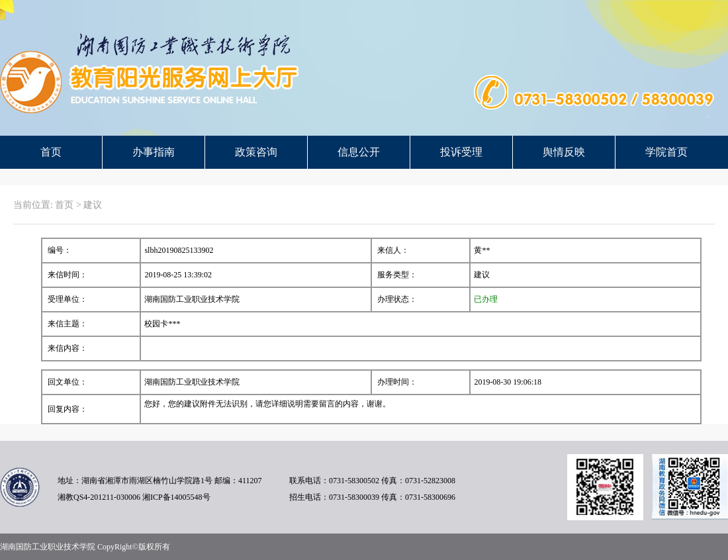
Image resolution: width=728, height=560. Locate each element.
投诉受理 (461, 152)
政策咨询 (256, 152)
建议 (93, 205)
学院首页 (666, 152)
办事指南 (154, 152)
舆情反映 (564, 152)
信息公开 (359, 152)
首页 (51, 152)
